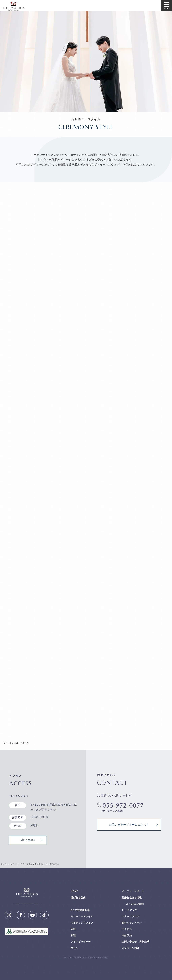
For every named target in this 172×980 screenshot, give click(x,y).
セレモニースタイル (82, 916)
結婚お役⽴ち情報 (132, 897)
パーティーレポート (133, 891)
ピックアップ (129, 910)
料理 (73, 935)
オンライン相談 (131, 948)
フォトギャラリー (81, 942)
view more (28, 840)
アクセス (127, 929)
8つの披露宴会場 (80, 910)
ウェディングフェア (82, 923)
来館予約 (127, 935)
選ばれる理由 (78, 897)
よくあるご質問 (135, 904)
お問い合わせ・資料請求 (136, 942)
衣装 (73, 929)
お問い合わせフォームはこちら (129, 825)
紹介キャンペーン (132, 923)
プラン (75, 948)
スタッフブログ (131, 916)
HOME (75, 891)
